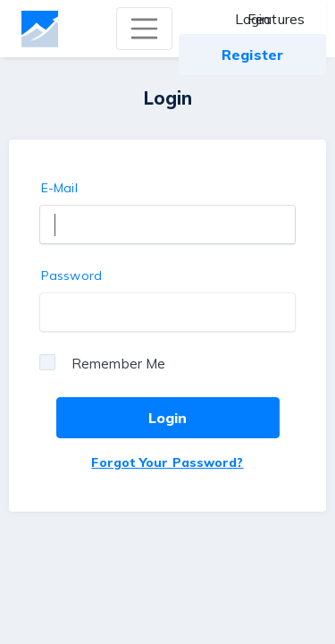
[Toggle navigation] (145, 29)
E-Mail (59, 188)
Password (71, 275)
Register (252, 55)
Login (253, 19)
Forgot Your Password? (167, 462)
